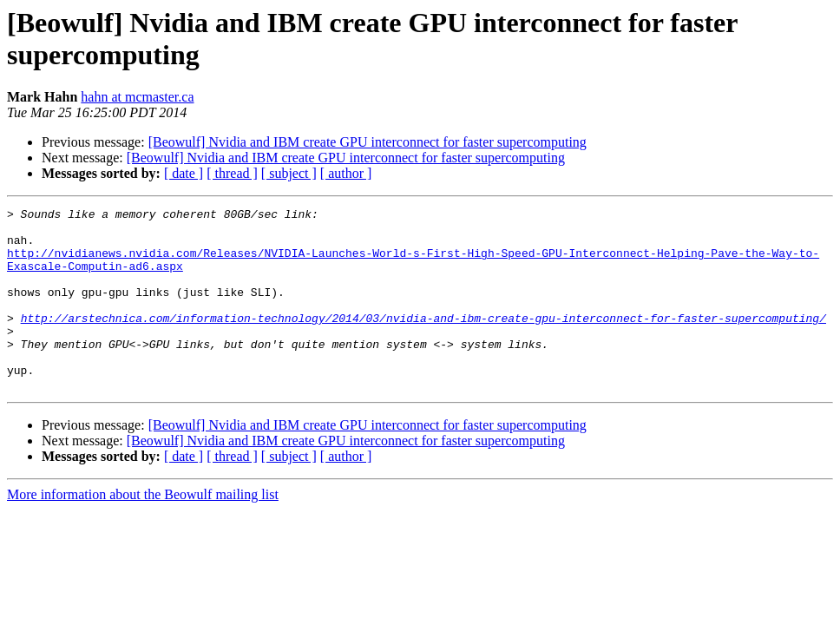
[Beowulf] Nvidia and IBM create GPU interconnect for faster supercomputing (367, 142)
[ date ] (184, 173)
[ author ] (346, 173)
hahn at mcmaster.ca (137, 97)
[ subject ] (289, 173)
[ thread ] (232, 173)
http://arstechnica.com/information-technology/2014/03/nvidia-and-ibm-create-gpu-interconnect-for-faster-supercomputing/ (423, 341)
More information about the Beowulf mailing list (143, 531)
